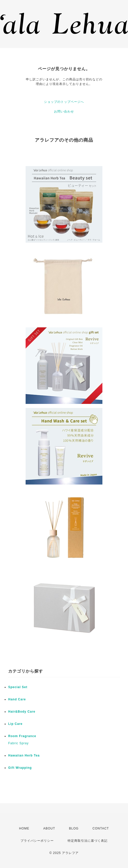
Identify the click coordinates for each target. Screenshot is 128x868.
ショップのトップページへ (64, 102)
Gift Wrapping (20, 768)
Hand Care (17, 699)
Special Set (18, 687)
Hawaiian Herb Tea (24, 755)
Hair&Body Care (22, 712)
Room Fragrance (22, 736)
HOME (24, 828)
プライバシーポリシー (37, 841)
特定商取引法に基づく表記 (88, 841)
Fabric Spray (18, 743)
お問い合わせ (64, 111)
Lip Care (15, 724)
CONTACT (101, 828)
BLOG (74, 828)
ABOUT (49, 828)
